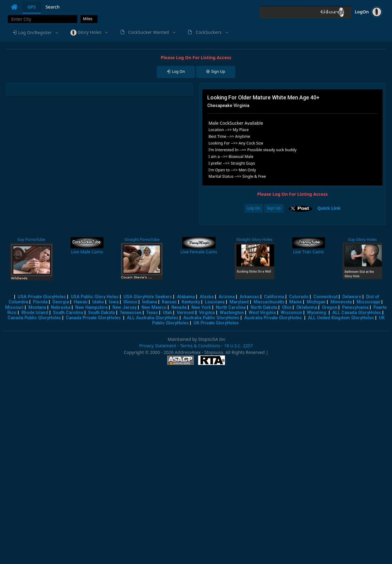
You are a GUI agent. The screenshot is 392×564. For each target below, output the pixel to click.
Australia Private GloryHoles (273, 318)
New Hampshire (91, 307)
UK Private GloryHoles (216, 323)
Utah (167, 313)
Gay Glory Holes (362, 239)
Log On (254, 208)
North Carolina (231, 307)
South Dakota (102, 313)
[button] (35, 33)
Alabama (186, 297)
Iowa (114, 302)
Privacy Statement (158, 346)
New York (201, 307)
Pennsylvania (355, 307)
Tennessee (131, 313)
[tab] (14, 7)
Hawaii (81, 302)
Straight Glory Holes (254, 239)
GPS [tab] (32, 7)
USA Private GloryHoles (42, 297)
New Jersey (125, 307)
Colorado (299, 297)
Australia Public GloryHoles (211, 318)
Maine (296, 302)
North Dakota (264, 307)
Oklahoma (307, 307)
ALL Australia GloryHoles (153, 318)
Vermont (185, 313)
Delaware (352, 297)
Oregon (330, 307)
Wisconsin (291, 313)
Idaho (98, 302)
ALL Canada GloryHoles (357, 313)
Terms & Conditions (200, 346)
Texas (152, 313)
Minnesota (341, 302)
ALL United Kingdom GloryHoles (341, 318)
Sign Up (274, 208)
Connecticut (325, 297)
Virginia (207, 313)
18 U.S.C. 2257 (239, 346)
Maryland (239, 302)
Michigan (316, 302)
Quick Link (329, 208)
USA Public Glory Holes (95, 297)
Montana (37, 307)
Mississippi (368, 302)
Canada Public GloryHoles (34, 318)
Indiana (150, 302)
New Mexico (154, 307)
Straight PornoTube (142, 239)
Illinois (130, 302)
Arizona (227, 297)
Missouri (14, 307)
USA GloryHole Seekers (148, 297)
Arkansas (249, 297)
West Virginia (262, 313)
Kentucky (191, 302)
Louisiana (215, 302)
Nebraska (61, 307)
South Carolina (68, 313)
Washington (232, 313)
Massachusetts (269, 302)
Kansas (169, 302)
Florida (40, 302)
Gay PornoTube (31, 239)
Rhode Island (35, 313)
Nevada (179, 307)
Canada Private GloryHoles (93, 318)
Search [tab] (52, 7)
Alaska (207, 297)
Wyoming (317, 313)
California (274, 297)
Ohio (287, 307)
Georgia (61, 302)
